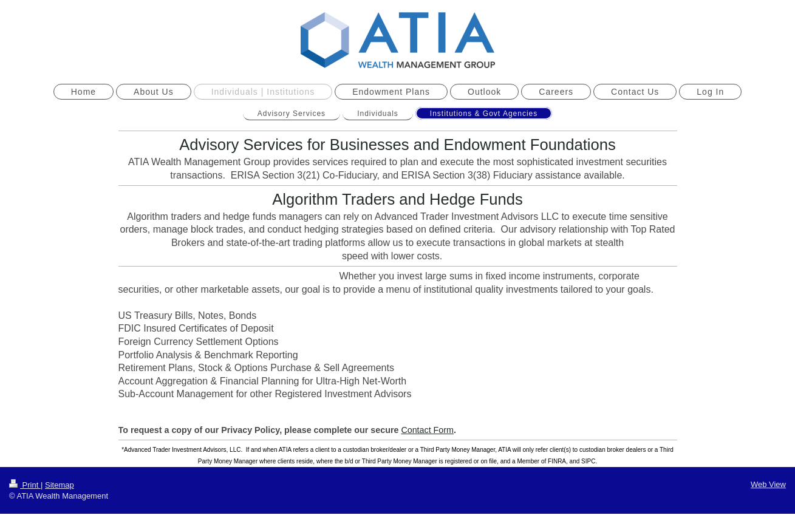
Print (25, 485)
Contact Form (427, 430)
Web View (768, 484)
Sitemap (60, 485)
